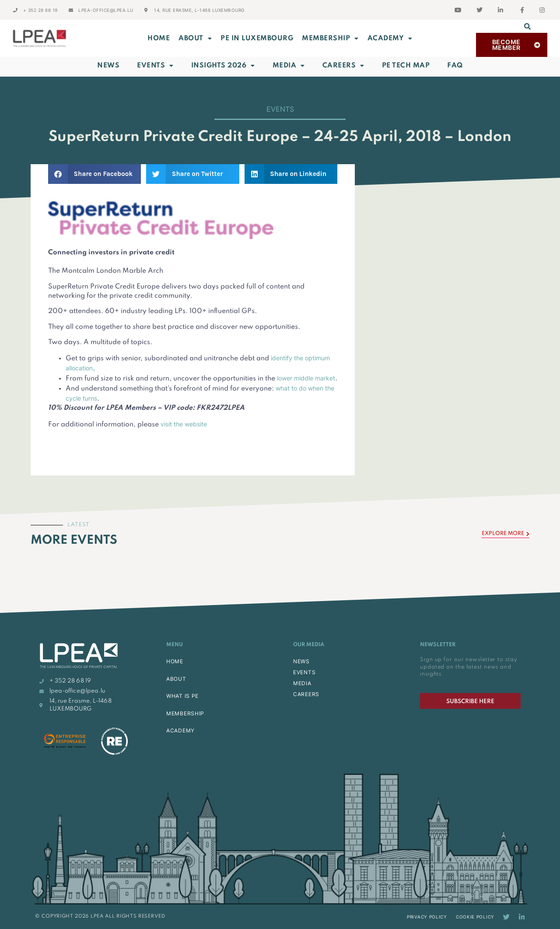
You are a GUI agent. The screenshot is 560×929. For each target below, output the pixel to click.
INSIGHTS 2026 (223, 66)
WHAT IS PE (182, 696)
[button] (528, 26)
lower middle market (306, 378)
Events (155, 66)
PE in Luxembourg (257, 39)
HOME (175, 661)
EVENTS (304, 672)
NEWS (301, 661)
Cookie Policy (475, 917)
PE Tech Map (406, 66)
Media (289, 66)
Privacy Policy (427, 917)
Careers (343, 66)
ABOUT (195, 39)
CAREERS (306, 694)
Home (159, 39)
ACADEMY (390, 39)
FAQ (455, 66)
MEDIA (302, 683)
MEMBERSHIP (330, 39)
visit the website (184, 424)
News (108, 66)
